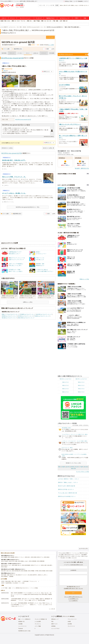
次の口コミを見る (48, 148)
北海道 (9, 21)
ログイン (86, 1)
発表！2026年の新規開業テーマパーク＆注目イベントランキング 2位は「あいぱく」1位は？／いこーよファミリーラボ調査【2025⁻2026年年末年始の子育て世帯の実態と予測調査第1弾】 (31, 594)
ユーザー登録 (4, 588)
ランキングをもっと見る (83, 472)
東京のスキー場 (14, 575)
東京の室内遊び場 (16, 571)
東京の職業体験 (41, 561)
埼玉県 (77, 467)
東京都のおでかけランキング (9, 318)
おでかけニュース (65, 18)
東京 (15, 21)
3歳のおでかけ (81, 382)
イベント (12, 18)
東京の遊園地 (4, 557)
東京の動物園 (11, 557)
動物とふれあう (75, 5)
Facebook (21, 629)
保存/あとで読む (68, 1)
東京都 (86, 467)
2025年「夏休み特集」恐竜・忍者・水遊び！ (11, 581)
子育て (77, 18)
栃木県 (68, 467)
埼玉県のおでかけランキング (26, 316)
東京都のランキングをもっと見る (73, 463)
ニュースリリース (22, 626)
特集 (85, 18)
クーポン (20, 53)
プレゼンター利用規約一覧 (41, 619)
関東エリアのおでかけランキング (11, 314)
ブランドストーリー (72, 619)
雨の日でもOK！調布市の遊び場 (67, 486)
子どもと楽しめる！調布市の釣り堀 (67, 493)
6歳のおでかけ (65, 389)
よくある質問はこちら (73, 599)
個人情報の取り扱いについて (73, 587)
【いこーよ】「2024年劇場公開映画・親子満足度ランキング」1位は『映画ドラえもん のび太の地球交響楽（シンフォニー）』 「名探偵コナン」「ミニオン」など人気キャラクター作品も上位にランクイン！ (31, 605)
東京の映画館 (24, 571)
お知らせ (36, 53)
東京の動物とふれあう (23, 561)
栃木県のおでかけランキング (44, 314)
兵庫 (50, 21)
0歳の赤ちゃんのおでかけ (65, 379)
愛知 (31, 21)
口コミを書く (6, 49)
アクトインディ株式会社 (69, 616)
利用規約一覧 (21, 622)
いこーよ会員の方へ (73, 601)
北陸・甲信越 (37, 21)
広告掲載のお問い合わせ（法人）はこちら (73, 588)
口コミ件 (51, 45)
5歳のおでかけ (81, 385)
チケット (12, 53)
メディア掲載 (38, 626)
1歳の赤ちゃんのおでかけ (81, 379)
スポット (4, 18)
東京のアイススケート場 (24, 575)
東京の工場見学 (5, 561)
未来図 (69, 622)
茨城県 (63, 467)
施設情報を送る (17, 49)
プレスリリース (71, 626)
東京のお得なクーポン (6, 565)
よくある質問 (38, 622)
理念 (52, 622)
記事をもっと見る (28, 302)
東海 (28, 21)
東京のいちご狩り (42, 575)
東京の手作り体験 (13, 561)
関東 (13, 21)
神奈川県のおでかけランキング (26, 318)
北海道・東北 (3, 21)
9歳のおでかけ (81, 392)
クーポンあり (50, 37)
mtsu (5, 71)
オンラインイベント (25, 18)
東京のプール (40, 557)
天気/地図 (52, 53)
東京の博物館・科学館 (33, 571)
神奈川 (19, 21)
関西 (42, 21)
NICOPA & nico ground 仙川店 (12, 58)
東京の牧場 (34, 557)
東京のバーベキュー (20, 557)
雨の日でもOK (67, 5)
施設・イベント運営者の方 (24, 619)
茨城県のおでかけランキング (28, 314)
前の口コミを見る (7, 148)
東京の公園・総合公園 (46, 565)
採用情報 (53, 626)
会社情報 (70, 624)
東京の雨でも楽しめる (6, 571)
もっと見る (51, 609)
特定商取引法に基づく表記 (24, 631)
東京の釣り (28, 557)
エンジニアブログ (55, 629)
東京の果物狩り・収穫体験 (7, 576)
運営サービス (54, 624)
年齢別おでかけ (50, 18)
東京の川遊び (4, 567)
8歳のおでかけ (65, 392)
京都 (48, 21)
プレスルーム (38, 624)
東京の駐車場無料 (26, 565)
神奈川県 (73, 469)
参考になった (46, 72)
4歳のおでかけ (65, 385)
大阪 (45, 21)
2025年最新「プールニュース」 (30, 581)
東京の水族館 (49, 571)
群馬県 (72, 467)
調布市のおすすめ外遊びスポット (67, 496)
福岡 (66, 21)
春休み (61, 5)
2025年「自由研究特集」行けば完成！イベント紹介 (13, 583)
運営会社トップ (55, 619)
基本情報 (4, 53)
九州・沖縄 (62, 21)
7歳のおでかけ (81, 389)
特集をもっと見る (84, 279)
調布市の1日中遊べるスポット (66, 489)
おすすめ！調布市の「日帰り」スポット (69, 479)
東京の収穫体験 (33, 561)
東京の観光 (47, 557)
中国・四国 (55, 21)
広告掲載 (20, 624)
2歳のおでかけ (65, 382)
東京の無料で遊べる (17, 565)
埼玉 (24, 21)
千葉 (22, 21)
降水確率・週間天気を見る (82, 168)
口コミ (28, 53)
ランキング (39, 18)
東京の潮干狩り (34, 575)
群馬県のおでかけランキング (9, 316)
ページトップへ (84, 549)
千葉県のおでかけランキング (42, 316)
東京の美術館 (42, 571)
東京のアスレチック (36, 565)
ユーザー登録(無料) (78, 1)
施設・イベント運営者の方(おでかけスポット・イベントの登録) (23, 588)
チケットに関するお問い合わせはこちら (73, 597)
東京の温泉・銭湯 (5, 575)
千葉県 (81, 467)
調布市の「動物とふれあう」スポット (68, 482)
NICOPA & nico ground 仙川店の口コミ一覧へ (28, 207)
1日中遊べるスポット (84, 5)
